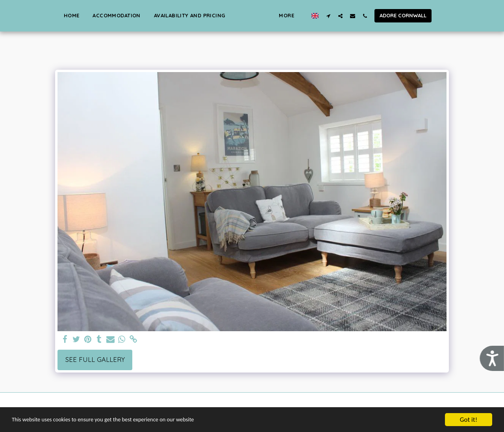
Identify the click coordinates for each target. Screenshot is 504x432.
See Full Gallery (95, 359)
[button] (436, 16)
